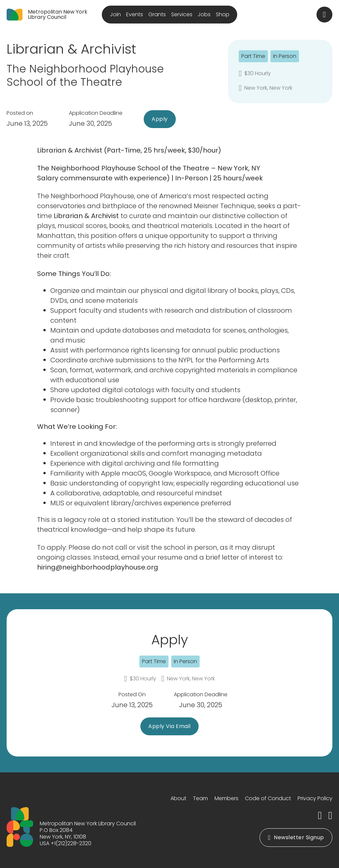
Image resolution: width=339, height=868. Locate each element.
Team (200, 798)
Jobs (204, 14)
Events (135, 14)
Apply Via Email (169, 726)
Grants (157, 14)
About (178, 798)
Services (182, 14)
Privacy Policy (315, 798)
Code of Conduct (268, 798)
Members (226, 798)
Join (115, 14)
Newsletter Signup (296, 837)
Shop (223, 14)
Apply (160, 119)
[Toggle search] (324, 15)
